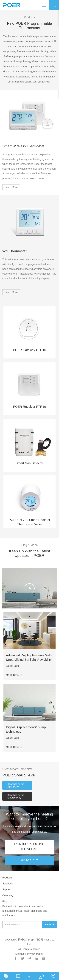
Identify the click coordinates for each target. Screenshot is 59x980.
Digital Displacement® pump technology (26, 729)
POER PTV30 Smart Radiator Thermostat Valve (29, 522)
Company (29, 896)
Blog (5, 902)
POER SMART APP (19, 775)
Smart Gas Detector (29, 463)
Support (29, 890)
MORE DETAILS (14, 675)
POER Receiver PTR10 (29, 407)
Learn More (11, 187)
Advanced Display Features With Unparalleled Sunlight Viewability (29, 657)
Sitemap (20, 954)
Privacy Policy (35, 954)
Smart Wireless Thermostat (23, 146)
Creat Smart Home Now (17, 769)
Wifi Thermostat (14, 251)
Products (29, 878)
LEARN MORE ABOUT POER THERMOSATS (30, 847)
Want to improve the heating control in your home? (29, 816)
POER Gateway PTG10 (29, 350)
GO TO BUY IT (29, 860)
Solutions (29, 884)
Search (49, 925)
